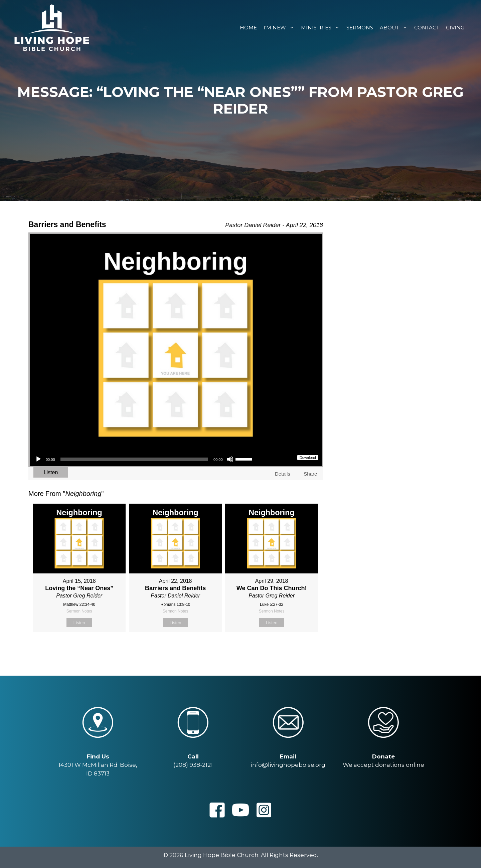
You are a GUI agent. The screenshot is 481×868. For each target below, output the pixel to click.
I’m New (281, 28)
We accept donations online (383, 765)
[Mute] (230, 459)
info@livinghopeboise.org (288, 765)
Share (310, 474)
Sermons (360, 28)
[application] (144, 459)
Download (308, 458)
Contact (427, 28)
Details (283, 474)
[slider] (134, 459)
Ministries (322, 28)
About (395, 28)
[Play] (38, 459)
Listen (51, 472)
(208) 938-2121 (193, 765)
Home (248, 28)
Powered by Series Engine (298, 649)
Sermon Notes (79, 611)
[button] (217, 810)
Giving (455, 28)
